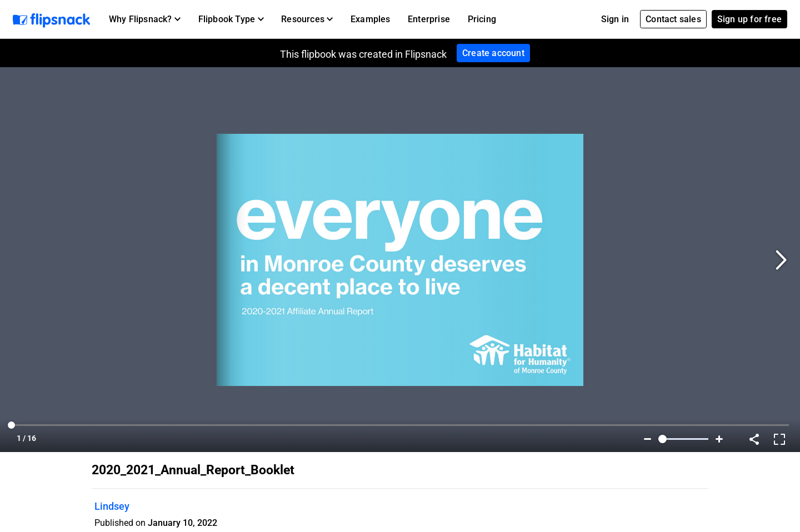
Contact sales (673, 19)
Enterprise (429, 19)
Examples (371, 19)
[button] (145, 19)
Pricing (482, 19)
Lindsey (112, 506)
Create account (493, 53)
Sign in (615, 19)
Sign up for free (749, 19)
